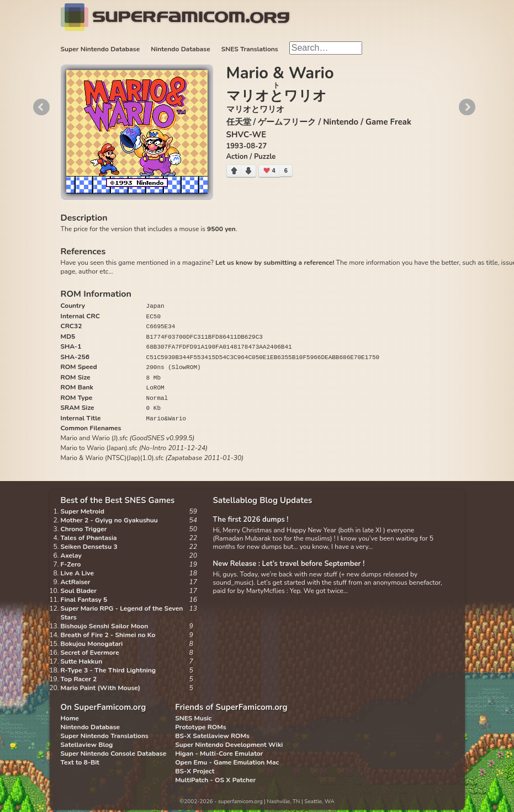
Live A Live (77, 573)
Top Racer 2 (79, 679)
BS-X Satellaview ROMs (212, 736)
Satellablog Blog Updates (263, 500)
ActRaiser (76, 582)
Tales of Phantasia (89, 538)
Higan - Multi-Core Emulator (219, 754)
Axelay (71, 555)
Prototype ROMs (200, 727)
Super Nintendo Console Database (114, 754)
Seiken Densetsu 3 (89, 547)
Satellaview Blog (87, 745)
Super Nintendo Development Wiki (229, 745)
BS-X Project (195, 771)
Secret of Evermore (90, 653)
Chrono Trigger (84, 529)
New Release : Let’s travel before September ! (289, 564)
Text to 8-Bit (80, 762)
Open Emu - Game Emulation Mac (227, 762)
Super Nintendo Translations (105, 736)
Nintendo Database (181, 49)
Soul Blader (79, 591)
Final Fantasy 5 (84, 600)
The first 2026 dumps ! (251, 520)
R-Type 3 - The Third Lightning (108, 670)
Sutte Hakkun (82, 661)
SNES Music (193, 718)
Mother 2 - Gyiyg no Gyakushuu (109, 520)
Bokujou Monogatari (92, 644)
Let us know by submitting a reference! (275, 263)
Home (70, 718)
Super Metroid (83, 511)
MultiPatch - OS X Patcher (215, 780)
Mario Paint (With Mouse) (100, 688)
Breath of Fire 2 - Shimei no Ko (108, 635)
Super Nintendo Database (100, 49)
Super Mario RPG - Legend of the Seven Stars (122, 613)
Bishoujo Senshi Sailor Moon (105, 626)
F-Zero (71, 564)
